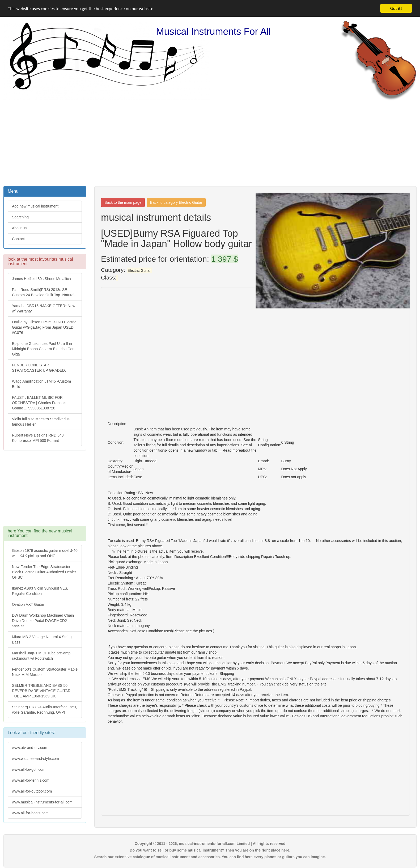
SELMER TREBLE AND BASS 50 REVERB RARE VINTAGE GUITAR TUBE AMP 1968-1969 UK (41, 691)
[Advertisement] (210, 143)
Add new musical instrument (35, 206)
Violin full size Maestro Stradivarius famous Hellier (41, 422)
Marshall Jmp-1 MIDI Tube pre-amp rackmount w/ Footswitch (41, 656)
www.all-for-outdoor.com (32, 791)
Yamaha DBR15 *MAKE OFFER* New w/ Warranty (44, 308)
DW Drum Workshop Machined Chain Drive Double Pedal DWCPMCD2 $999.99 (43, 621)
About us (19, 228)
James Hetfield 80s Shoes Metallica (41, 279)
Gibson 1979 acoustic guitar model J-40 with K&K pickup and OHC (45, 553)
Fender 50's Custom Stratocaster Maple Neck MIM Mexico (45, 672)
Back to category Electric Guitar (176, 202)
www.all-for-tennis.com (31, 780)
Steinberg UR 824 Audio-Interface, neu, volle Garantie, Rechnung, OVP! (44, 710)
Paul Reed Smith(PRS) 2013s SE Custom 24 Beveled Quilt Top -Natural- (44, 292)
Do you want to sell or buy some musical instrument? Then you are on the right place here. (210, 850)
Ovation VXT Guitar (28, 604)
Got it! (396, 8)
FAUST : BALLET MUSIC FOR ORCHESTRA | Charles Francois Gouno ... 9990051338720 (39, 403)
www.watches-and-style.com (35, 759)
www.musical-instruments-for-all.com (42, 802)
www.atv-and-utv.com (30, 748)
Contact (18, 239)
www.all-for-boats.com (30, 813)
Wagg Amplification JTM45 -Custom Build (41, 384)
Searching (20, 217)
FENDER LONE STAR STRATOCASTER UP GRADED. (39, 368)
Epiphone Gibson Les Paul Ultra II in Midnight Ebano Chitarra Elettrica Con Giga (43, 349)
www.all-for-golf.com (29, 769)
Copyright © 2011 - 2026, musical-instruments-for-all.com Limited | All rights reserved (210, 844)
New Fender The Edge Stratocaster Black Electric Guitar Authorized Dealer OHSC (44, 572)
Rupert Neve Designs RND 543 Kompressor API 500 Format (38, 438)
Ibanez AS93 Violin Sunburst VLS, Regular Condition (40, 591)
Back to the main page (123, 202)
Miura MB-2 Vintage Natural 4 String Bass (42, 640)
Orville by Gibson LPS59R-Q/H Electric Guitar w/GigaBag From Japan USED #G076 (44, 327)
